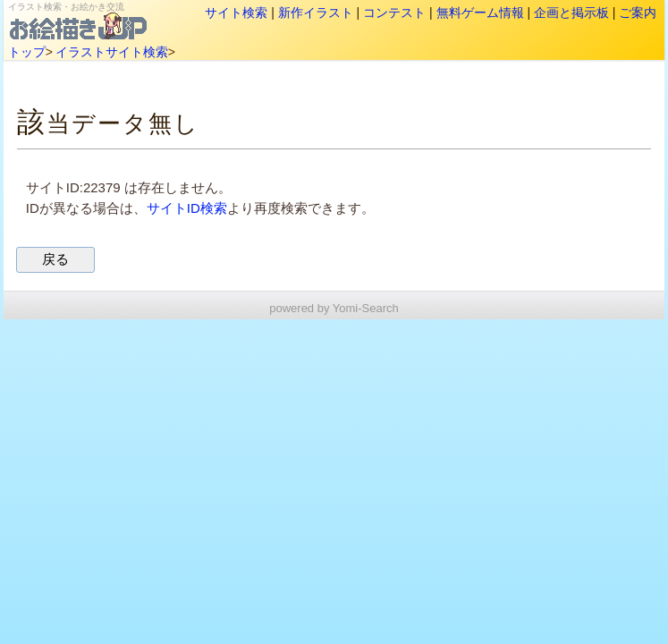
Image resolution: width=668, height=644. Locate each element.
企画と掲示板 (571, 13)
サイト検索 (236, 13)
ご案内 (638, 13)
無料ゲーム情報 (480, 13)
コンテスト (394, 13)
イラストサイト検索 (112, 52)
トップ (27, 52)
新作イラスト (316, 13)
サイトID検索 (187, 208)
